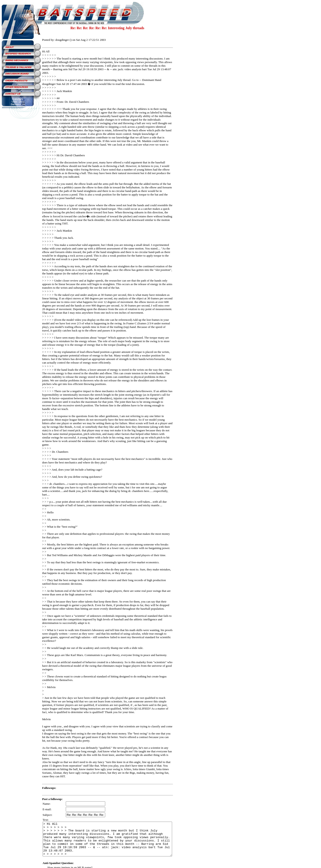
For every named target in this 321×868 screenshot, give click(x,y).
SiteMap (115, 854)
